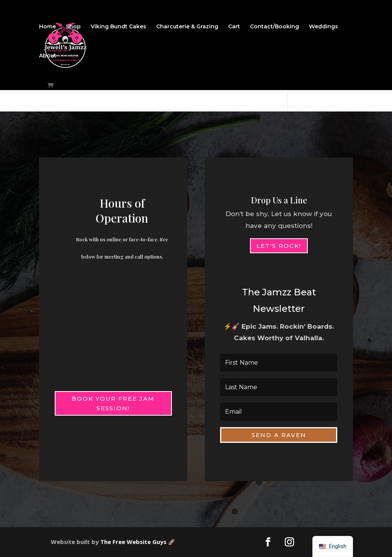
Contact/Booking (274, 27)
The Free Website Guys (133, 542)
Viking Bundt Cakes (118, 27)
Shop (73, 27)
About (48, 56)
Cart (234, 27)
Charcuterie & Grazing (187, 27)
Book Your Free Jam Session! (113, 404)
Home (47, 27)
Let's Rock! (279, 246)
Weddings (323, 27)
